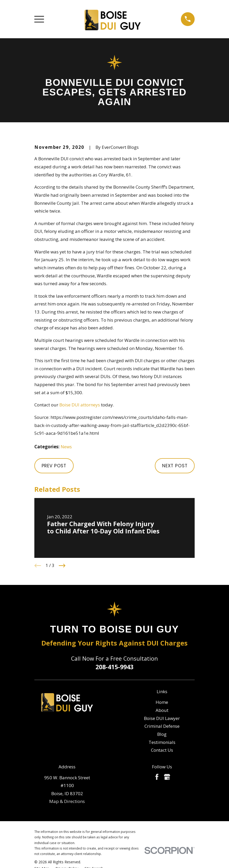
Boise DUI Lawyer (162, 718)
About (162, 710)
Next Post (175, 466)
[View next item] (62, 566)
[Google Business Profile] (167, 777)
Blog (162, 734)
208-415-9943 (115, 667)
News (66, 447)
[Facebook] (157, 777)
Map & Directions (67, 801)
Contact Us (162, 750)
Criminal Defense (162, 726)
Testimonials (162, 742)
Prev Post (54, 466)
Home (162, 702)
